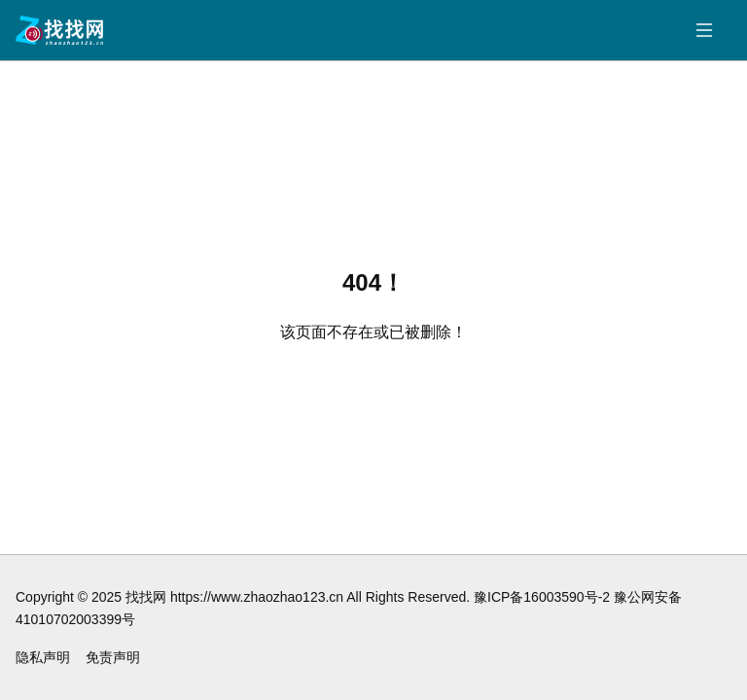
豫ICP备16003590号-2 (542, 597)
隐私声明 (43, 657)
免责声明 (113, 657)
